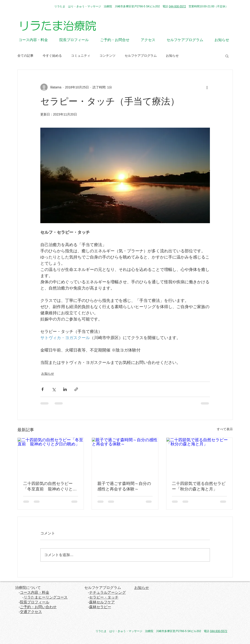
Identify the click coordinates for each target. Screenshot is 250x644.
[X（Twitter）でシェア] (54, 389)
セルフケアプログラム (141, 56)
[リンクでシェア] (76, 389)
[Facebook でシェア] (43, 389)
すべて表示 (225, 429)
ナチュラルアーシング (107, 592)
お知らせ (172, 56)
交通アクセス (31, 612)
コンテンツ (107, 56)
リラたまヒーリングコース (46, 597)
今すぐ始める (52, 56)
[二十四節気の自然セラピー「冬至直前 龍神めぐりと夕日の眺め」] (51, 456)
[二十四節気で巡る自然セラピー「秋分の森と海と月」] (199, 456)
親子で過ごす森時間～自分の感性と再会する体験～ (124, 486)
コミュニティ (81, 56)
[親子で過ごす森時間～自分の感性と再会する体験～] (125, 456)
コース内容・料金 (35, 592)
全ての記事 (25, 56)
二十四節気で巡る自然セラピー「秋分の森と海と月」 (199, 486)
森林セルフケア (102, 602)
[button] (227, 56)
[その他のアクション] (207, 87)
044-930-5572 (177, 6)
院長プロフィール (35, 602)
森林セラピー (100, 607)
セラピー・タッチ (104, 597)
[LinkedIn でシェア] (65, 389)
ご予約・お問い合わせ (38, 607)
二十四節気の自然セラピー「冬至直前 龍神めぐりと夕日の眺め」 (50, 487)
